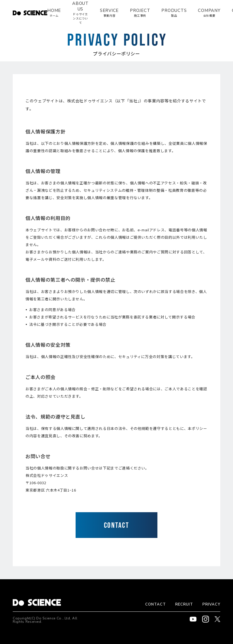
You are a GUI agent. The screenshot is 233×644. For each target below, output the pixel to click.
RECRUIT (184, 604)
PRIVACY (211, 604)
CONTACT (156, 604)
